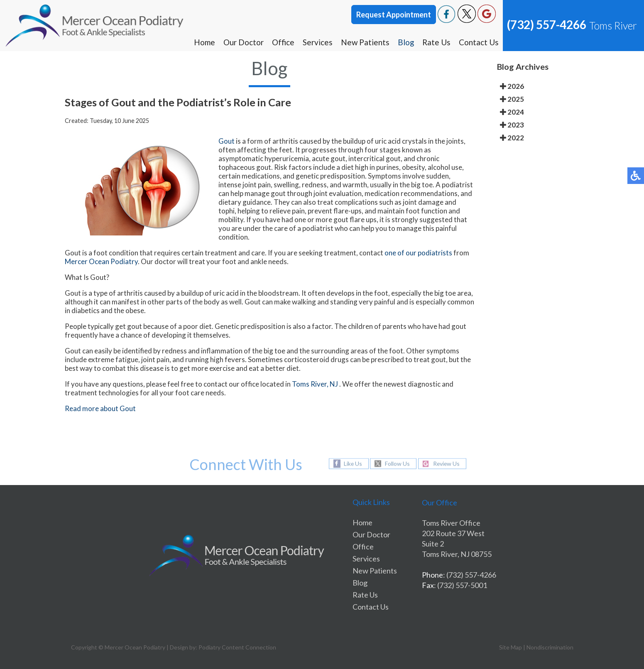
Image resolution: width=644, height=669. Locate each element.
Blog (406, 42)
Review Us (446, 464)
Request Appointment (394, 15)
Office (282, 42)
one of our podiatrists (418, 253)
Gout (227, 141)
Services (317, 42)
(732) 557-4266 (547, 25)
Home (204, 42)
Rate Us (436, 42)
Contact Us (479, 42)
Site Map (511, 647)
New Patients (365, 42)
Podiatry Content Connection (237, 647)
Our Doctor (243, 42)
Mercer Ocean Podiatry (101, 261)
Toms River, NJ (315, 384)
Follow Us (397, 464)
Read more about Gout (100, 408)
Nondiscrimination (550, 647)
